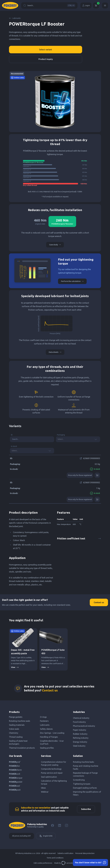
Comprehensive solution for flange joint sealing (54, 763)
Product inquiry (46, 59)
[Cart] (96, 5)
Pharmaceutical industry (84, 726)
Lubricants (15, 18)
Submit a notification (65, 853)
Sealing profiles (47, 748)
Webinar (45, 792)
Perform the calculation (72, 281)
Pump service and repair (52, 773)
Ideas (43, 788)
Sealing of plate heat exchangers (18, 742)
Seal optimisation (49, 777)
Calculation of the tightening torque (54, 782)
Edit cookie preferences (43, 863)
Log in (86, 5)
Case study (55, 245)
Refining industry (81, 738)
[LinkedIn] (59, 825)
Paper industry (80, 730)
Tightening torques (82, 784)
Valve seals (14, 729)
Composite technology (51, 769)
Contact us (99, 602)
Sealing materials (17, 725)
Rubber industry (80, 734)
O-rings (43, 717)
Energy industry (80, 742)
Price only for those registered (80, 475)
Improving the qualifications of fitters (87, 793)
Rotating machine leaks (84, 762)
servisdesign (69, 863)
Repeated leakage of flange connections (85, 774)
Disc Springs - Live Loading (52, 733)
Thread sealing (16, 737)
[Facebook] (52, 825)
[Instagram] (66, 825)
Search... (49, 5)
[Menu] (105, 5)
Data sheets (55, 352)
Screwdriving (79, 780)
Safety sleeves (46, 729)
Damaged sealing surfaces (85, 788)
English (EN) (46, 836)
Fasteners (44, 721)
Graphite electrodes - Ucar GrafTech (52, 742)
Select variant (46, 50)
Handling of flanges (49, 737)
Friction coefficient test (79, 539)
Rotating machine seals (20, 721)
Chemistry (14, 733)
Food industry (79, 722)
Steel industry (79, 746)
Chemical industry (81, 718)
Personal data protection (85, 853)
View (15, 667)
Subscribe (86, 809)
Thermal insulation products (22, 748)
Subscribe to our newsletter (36, 808)
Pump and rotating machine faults (86, 767)
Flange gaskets (16, 717)
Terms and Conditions (55, 858)
